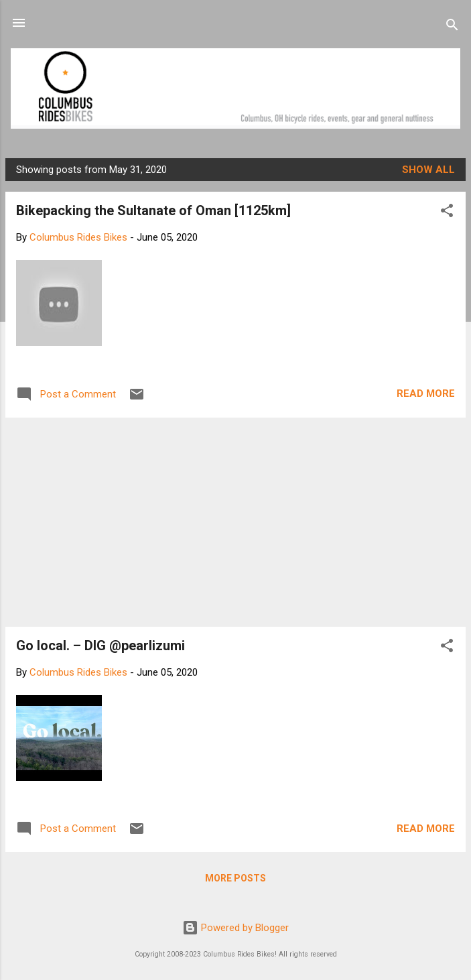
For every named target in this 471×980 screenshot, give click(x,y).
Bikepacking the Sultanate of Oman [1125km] (153, 210)
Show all (428, 170)
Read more (426, 393)
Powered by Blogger (235, 928)
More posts (235, 878)
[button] (447, 213)
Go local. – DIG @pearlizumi (100, 646)
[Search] (452, 27)
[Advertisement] (235, 522)
